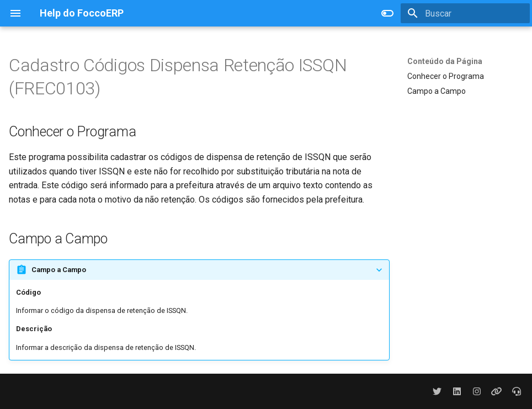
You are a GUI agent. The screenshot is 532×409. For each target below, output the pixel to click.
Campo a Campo (437, 91)
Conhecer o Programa (446, 76)
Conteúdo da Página (445, 61)
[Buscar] (465, 13)
